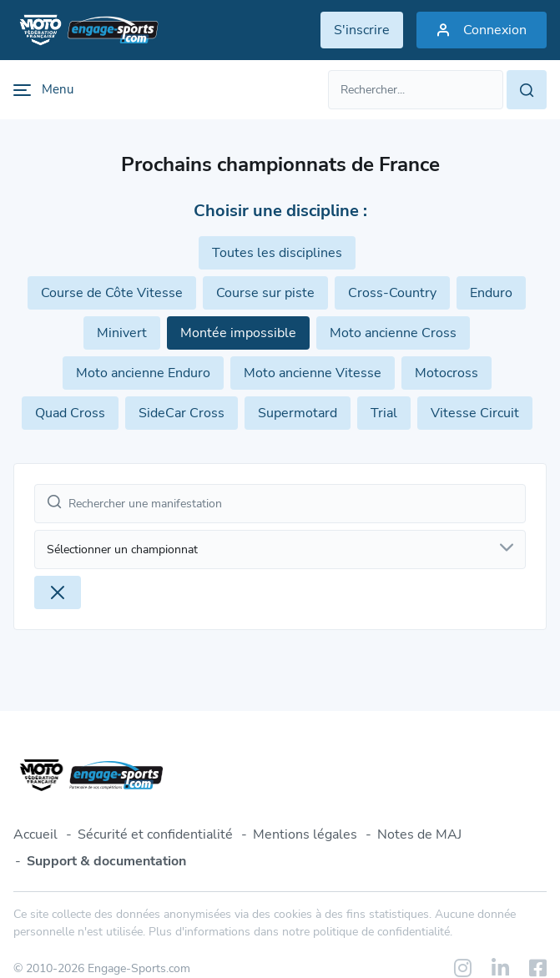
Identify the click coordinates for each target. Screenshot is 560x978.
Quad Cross (70, 413)
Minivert (122, 333)
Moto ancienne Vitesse (313, 373)
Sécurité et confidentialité (155, 834)
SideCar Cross (182, 413)
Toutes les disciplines (277, 253)
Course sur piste (265, 293)
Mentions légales (305, 834)
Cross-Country (392, 293)
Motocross (446, 373)
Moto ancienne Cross (393, 333)
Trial (384, 413)
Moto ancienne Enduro (143, 373)
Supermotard (298, 413)
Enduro (491, 293)
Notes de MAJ (419, 834)
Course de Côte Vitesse (112, 293)
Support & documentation (106, 861)
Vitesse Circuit (475, 413)
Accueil (35, 834)
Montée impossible (238, 333)
